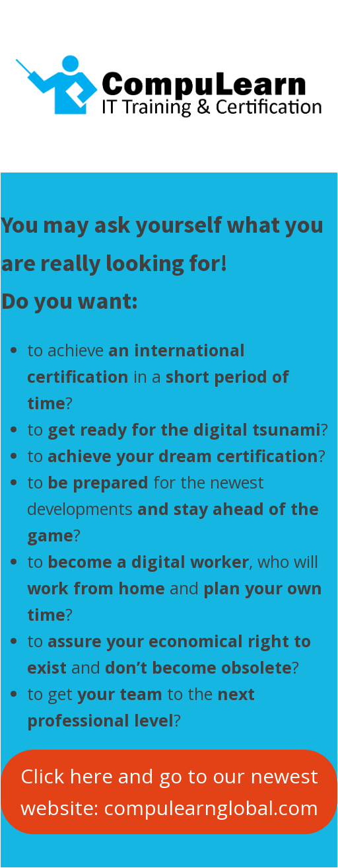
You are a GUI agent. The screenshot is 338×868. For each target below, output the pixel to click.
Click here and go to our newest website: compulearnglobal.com (169, 792)
